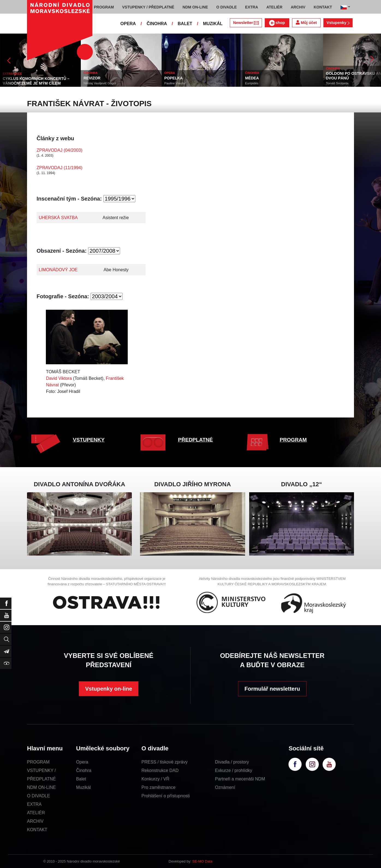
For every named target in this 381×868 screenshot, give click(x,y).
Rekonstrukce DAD (160, 770)
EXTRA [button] (251, 7)
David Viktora (59, 378)
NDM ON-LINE (41, 787)
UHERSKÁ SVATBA (58, 218)
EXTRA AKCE (12, 74)
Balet (81, 779)
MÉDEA (252, 78)
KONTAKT (37, 830)
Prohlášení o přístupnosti (166, 796)
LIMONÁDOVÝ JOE (58, 270)
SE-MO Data (203, 861)
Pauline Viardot (175, 83)
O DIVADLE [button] (227, 7)
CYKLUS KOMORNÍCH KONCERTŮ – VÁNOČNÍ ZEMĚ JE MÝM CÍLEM (36, 81)
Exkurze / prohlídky (234, 770)
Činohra (84, 770)
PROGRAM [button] (104, 7)
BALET (185, 24)
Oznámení (225, 787)
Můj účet (306, 23)
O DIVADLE (38, 796)
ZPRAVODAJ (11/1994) (59, 168)
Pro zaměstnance (158, 787)
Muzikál (84, 787)
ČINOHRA (157, 24)
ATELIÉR (36, 813)
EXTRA (34, 804)
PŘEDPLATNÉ (195, 440)
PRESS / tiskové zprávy (164, 762)
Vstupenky (338, 23)
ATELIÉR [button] (274, 7)
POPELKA (174, 78)
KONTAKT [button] (323, 7)
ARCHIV (35, 821)
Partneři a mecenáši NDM (240, 779)
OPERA (128, 24)
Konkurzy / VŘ (155, 779)
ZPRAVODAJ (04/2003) (59, 150)
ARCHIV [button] (298, 7)
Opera (82, 762)
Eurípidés (252, 83)
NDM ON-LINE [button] (195, 7)
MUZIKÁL (213, 24)
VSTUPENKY (89, 440)
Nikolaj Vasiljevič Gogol (100, 83)
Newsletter (246, 23)
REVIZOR (92, 78)
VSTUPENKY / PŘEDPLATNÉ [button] (148, 7)
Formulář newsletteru (272, 689)
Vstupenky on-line (109, 689)
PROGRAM (293, 440)
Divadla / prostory (232, 762)
